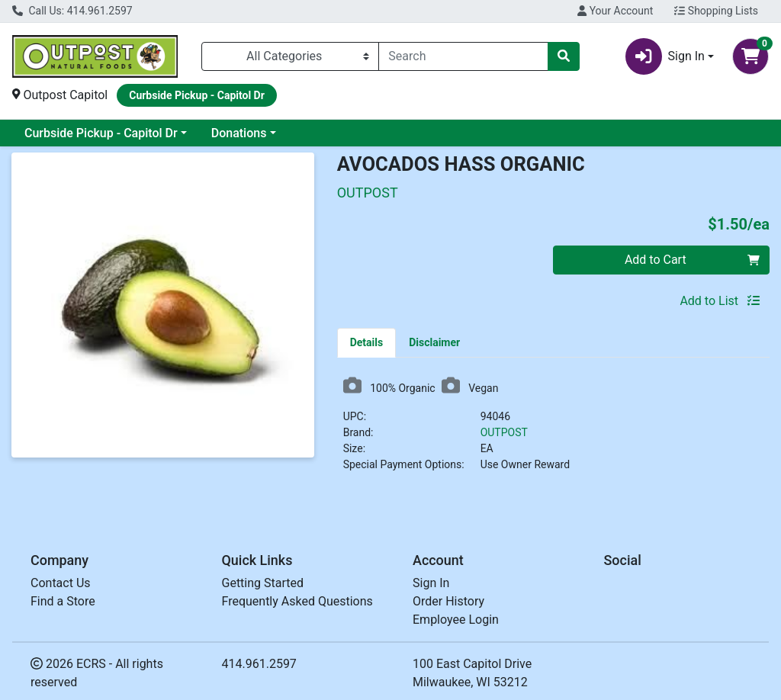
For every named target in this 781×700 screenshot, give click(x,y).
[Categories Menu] (290, 56)
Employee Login (456, 620)
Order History (448, 601)
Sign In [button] (665, 56)
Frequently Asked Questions (297, 601)
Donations (239, 133)
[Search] (463, 56)
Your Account (615, 11)
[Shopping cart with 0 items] (750, 56)
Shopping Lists (716, 11)
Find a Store (63, 601)
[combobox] (463, 56)
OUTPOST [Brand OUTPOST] (504, 432)
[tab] (367, 342)
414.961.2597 (259, 664)
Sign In (431, 583)
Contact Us (61, 583)
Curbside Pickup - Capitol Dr (101, 133)
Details (367, 342)
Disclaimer (434, 342)
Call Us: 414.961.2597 (72, 11)
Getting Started (263, 583)
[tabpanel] (553, 430)
